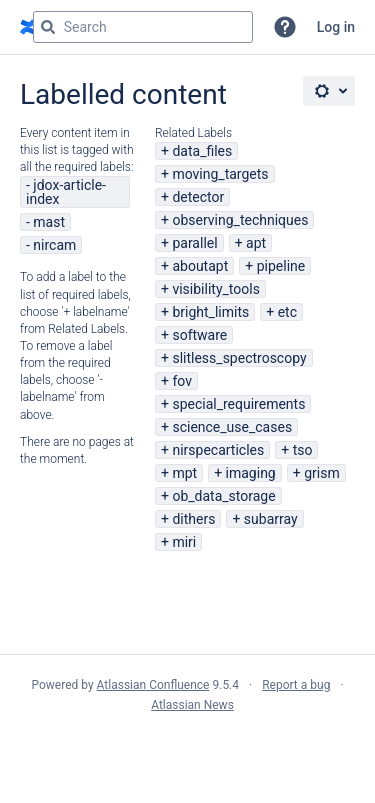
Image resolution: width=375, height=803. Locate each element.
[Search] (48, 27)
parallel (194, 243)
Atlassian (187, 749)
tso (303, 450)
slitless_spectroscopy (239, 358)
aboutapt (200, 266)
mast (49, 222)
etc (287, 312)
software (199, 335)
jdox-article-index (66, 192)
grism (322, 473)
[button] (285, 27)
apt (256, 243)
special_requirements (238, 404)
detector (198, 197)
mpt (184, 473)
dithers (193, 519)
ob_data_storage (223, 496)
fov (182, 381)
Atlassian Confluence (153, 685)
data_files (202, 151)
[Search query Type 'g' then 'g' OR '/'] (143, 27)
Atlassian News (192, 705)
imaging (251, 473)
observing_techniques (240, 220)
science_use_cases (232, 427)
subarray (271, 519)
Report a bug (296, 685)
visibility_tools (215, 289)
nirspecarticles (218, 450)
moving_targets (220, 174)
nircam (54, 245)
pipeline (281, 266)
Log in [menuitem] (336, 27)
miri (184, 542)
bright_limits (210, 312)
